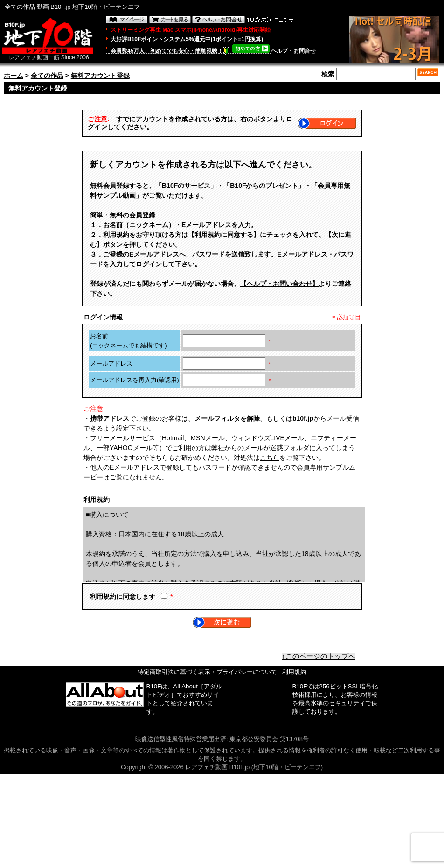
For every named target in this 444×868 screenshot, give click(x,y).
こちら (270, 458)
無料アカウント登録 (100, 76)
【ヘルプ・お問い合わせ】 (279, 284)
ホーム (14, 76)
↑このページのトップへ (319, 656)
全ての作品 (47, 76)
